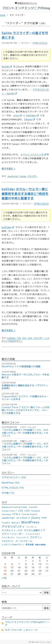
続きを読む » (8, 168)
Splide (7, 66)
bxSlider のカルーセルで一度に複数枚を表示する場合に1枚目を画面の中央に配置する (25, 193)
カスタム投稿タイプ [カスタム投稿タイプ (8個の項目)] (34, 530)
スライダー (33, 176)
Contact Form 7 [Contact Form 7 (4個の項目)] (9, 511)
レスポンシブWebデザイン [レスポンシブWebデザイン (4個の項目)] (13, 545)
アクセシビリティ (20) (14, 477)
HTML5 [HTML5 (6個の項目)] (16, 514)
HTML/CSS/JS (40, 43)
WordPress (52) (11, 482)
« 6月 (4, 578)
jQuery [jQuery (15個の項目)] (36, 518)
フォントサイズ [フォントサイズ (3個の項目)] (22, 537)
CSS (19, 338)
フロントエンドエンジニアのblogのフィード (27, 623)
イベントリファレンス (33, 154)
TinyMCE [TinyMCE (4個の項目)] (6, 523)
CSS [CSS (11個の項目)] (21, 511)
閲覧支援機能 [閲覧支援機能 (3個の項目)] (40, 545)
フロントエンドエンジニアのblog (26, 8)
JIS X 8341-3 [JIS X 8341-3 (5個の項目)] (23, 518)
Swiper (30, 119)
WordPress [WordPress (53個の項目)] (30, 522)
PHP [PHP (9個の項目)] (44, 518)
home (3, 15)
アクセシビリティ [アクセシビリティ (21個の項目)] (13, 526)
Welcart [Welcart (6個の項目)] (16, 523)
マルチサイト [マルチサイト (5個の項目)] (8, 541)
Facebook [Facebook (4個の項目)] (36, 511)
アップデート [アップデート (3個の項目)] (32, 527)
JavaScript (13, 176)
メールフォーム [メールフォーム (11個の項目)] (24, 541)
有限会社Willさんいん (26, 3)
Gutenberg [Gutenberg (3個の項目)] (6, 514)
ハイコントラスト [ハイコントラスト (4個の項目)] (33, 534)
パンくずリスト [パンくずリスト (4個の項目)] (8, 538)
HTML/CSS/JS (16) (13, 488)
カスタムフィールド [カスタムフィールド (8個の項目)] (12, 530)
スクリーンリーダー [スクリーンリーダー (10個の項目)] (13, 534)
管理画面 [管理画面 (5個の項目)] (30, 544)
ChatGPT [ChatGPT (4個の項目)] (33, 507)
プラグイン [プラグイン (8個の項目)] (36, 537)
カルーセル (27, 338)
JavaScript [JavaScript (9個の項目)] (8, 518)
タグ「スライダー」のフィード (21, 630)
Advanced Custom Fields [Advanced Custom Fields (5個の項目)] (14, 507)
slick (18, 115)
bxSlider (32, 115)
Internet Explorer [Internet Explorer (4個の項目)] (30, 514)
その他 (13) (8, 493)
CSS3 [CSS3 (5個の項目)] (27, 511)
